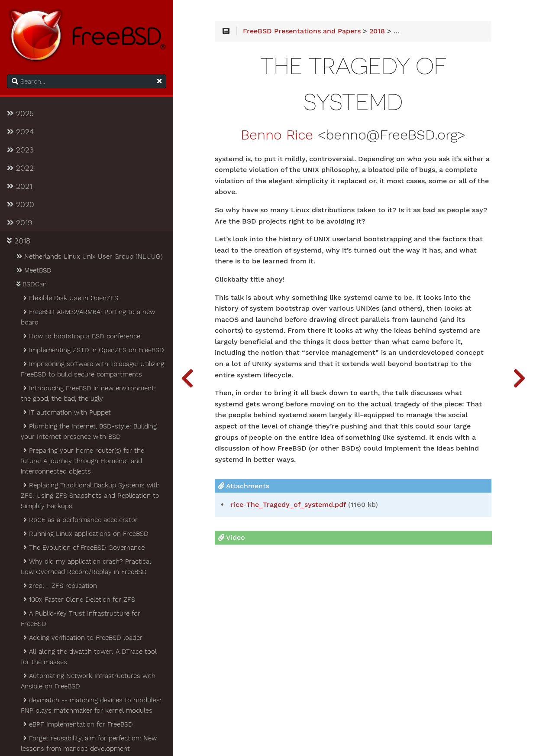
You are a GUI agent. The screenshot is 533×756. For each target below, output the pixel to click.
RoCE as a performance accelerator (80, 520)
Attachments (244, 486)
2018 (19, 241)
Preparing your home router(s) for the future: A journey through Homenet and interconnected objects (82, 461)
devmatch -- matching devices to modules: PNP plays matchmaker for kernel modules (91, 705)
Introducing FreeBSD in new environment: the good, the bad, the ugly (88, 393)
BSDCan (31, 284)
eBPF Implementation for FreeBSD (78, 724)
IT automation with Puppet (66, 412)
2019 (19, 223)
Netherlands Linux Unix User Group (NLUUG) (89, 256)
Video (232, 537)
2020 (21, 204)
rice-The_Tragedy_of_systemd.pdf (288, 505)
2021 (19, 186)
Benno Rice (277, 135)
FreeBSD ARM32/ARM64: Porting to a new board (88, 317)
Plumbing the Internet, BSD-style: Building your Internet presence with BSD (89, 432)
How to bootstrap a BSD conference (81, 336)
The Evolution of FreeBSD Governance (83, 548)
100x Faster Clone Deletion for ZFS (79, 600)
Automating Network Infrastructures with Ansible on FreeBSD (88, 681)
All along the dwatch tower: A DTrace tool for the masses (89, 657)
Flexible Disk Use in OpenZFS (70, 298)
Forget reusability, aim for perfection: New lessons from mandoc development (89, 743)
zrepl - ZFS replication (60, 586)
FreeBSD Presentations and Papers (302, 31)
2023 (20, 150)
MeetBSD (33, 270)
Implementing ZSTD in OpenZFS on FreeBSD (93, 350)
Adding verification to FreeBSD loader (82, 638)
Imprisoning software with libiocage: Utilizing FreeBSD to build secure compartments (92, 369)
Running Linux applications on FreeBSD (85, 534)
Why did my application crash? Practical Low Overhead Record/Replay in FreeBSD (86, 567)
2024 (20, 132)
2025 (20, 114)
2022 (20, 168)
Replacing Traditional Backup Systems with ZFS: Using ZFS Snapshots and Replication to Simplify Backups (90, 496)
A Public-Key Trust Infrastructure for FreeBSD (81, 619)
